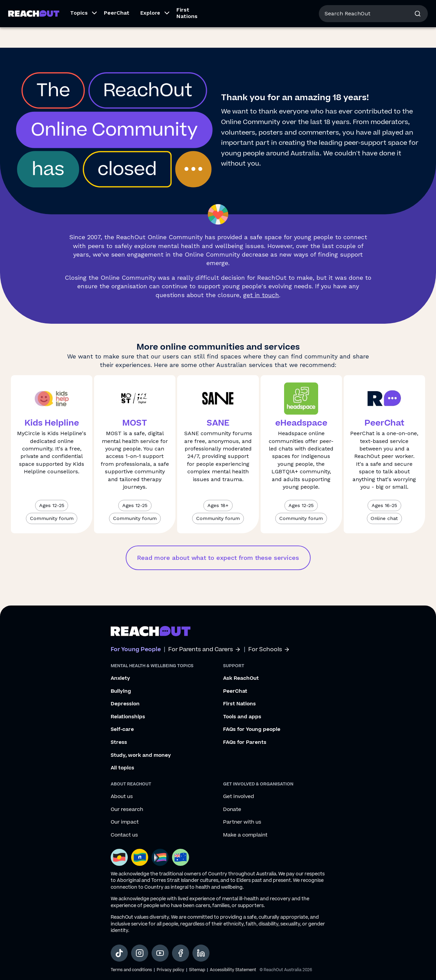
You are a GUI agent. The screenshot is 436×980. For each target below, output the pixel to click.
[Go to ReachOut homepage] (34, 34)
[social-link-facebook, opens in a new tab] (181, 953)
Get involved (239, 797)
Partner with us (242, 822)
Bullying (121, 691)
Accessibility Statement (233, 970)
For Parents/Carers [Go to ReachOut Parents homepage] (84, 9)
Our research (127, 810)
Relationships (128, 717)
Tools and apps (242, 717)
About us (373, 10)
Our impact (125, 822)
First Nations (187, 33)
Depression (125, 704)
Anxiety (120, 678)
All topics (122, 768)
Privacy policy (170, 970)
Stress (119, 742)
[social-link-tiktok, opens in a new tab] (119, 953)
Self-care (122, 730)
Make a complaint (245, 835)
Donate (232, 810)
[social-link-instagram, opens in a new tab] (140, 953)
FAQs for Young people (252, 730)
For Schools (269, 650)
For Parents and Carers (205, 650)
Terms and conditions (131, 970)
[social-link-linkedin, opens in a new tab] (201, 953)
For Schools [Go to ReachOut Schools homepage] (130, 9)
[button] (82, 34)
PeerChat (117, 33)
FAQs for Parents (245, 742)
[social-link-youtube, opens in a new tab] (160, 953)
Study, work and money (141, 755)
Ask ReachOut (241, 678)
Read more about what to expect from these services (218, 558)
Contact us (124, 835)
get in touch (261, 295)
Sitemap (197, 970)
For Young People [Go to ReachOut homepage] (31, 9)
